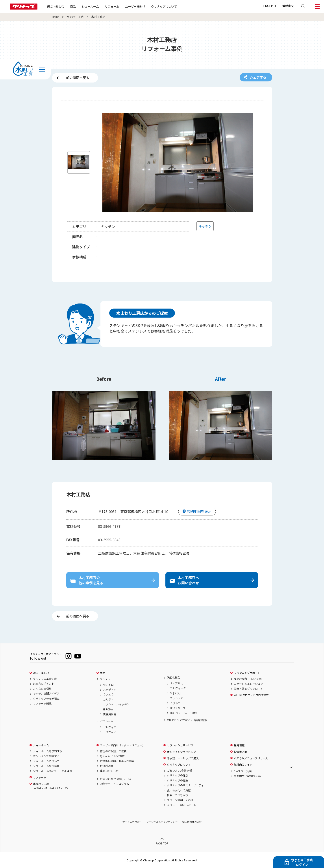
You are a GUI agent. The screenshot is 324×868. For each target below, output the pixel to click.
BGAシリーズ (178, 708)
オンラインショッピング (181, 752)
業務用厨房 (110, 714)
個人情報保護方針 (192, 822)
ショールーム (90, 6)
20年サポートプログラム (115, 784)
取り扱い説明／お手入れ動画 (117, 761)
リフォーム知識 (42, 703)
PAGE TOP (162, 843)
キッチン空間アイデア (46, 693)
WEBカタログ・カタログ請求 (251, 695)
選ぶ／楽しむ (41, 673)
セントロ (108, 685)
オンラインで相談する (46, 756)
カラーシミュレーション (248, 684)
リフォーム (112, 6)
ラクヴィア (110, 732)
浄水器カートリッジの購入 (183, 758)
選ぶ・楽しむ (56, 6)
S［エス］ (176, 693)
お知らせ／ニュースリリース (251, 758)
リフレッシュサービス (180, 745)
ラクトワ (175, 703)
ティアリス (177, 683)
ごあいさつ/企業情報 (179, 771)
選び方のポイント (44, 684)
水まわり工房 (75, 17)
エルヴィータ (178, 688)
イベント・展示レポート (181, 805)
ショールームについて (46, 761)
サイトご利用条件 (132, 822)
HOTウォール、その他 (183, 713)
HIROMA (108, 709)
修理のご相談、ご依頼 (113, 751)
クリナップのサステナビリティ (185, 785)
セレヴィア (110, 727)
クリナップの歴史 (178, 780)
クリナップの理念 (178, 775)
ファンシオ (177, 698)
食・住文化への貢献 (179, 790)
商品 (103, 673)
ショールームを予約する (48, 751)
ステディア (110, 690)
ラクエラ (108, 694)
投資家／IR (240, 752)
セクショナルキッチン (116, 704)
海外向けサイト (243, 765)
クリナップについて (164, 6)
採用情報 (239, 745)
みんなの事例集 (42, 689)
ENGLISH (269, 6)
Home (56, 17)
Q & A (113, 756)
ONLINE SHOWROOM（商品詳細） (188, 720)
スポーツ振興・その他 (180, 800)
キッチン (105, 679)
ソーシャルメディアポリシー (162, 822)
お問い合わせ (116, 779)
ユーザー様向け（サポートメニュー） (122, 745)
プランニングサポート (247, 673)
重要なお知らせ (109, 771)
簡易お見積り (248, 679)
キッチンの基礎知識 (45, 679)
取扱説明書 (107, 766)
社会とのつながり (178, 795)
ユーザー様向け (135, 6)
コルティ (108, 699)
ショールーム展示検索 (46, 766)
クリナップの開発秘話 (46, 699)
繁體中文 (288, 6)
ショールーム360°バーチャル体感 (53, 771)
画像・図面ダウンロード (248, 689)
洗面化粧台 (174, 677)
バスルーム (107, 721)
